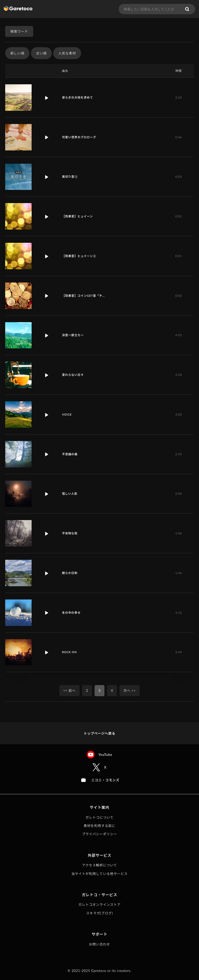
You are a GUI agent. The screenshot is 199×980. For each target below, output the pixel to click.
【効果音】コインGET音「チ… (83, 296)
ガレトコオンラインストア (100, 905)
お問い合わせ (99, 944)
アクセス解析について (100, 865)
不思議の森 (70, 454)
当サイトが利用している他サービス (99, 874)
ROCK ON (69, 652)
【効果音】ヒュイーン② (79, 256)
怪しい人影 (70, 494)
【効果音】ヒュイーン (77, 216)
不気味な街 (70, 533)
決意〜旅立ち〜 (73, 335)
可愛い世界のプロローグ (79, 137)
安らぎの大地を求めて (77, 97)
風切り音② (70, 177)
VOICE (67, 414)
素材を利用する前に (99, 826)
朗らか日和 (70, 573)
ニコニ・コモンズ (105, 780)
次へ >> (130, 691)
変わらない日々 (73, 375)
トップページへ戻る (99, 733)
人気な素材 (67, 53)
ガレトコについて (99, 817)
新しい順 (17, 53)
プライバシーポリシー (99, 834)
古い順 (41, 53)
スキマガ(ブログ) (99, 913)
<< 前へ (69, 691)
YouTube (105, 755)
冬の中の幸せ (71, 613)
